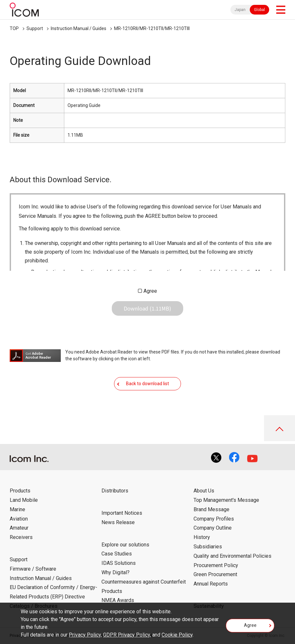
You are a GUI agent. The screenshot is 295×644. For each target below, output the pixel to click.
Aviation (19, 519)
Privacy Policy (85, 635)
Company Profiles (214, 519)
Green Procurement (215, 574)
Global (259, 10)
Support (35, 28)
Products (20, 491)
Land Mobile (24, 500)
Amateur (19, 528)
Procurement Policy (216, 565)
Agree (150, 291)
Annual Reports (211, 584)
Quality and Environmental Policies (232, 556)
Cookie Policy (177, 635)
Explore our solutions (125, 545)
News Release (118, 522)
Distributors (115, 491)
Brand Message (211, 509)
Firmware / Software (33, 569)
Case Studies (117, 554)
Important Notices (122, 513)
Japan (240, 10)
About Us (204, 491)
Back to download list (147, 384)
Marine (17, 509)
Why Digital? (116, 572)
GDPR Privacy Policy (126, 635)
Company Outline (213, 528)
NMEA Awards (118, 600)
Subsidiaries (208, 547)
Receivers (21, 537)
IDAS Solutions (119, 563)
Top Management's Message (226, 500)
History (202, 537)
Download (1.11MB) (147, 308)
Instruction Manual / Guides (79, 28)
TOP (14, 28)
